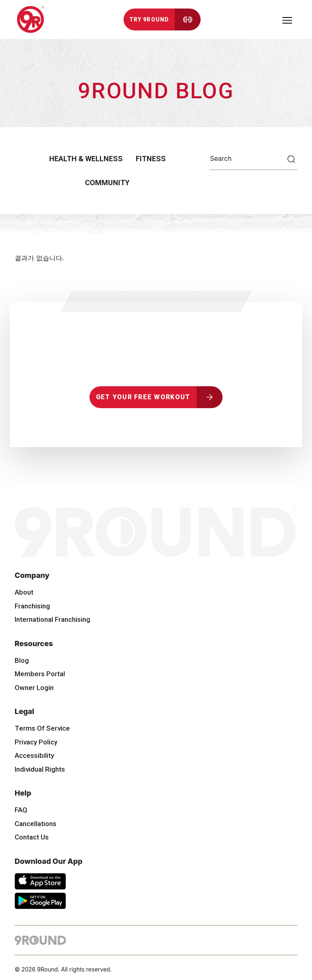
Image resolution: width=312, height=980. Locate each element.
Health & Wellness (86, 159)
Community (107, 183)
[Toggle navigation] (287, 19)
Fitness (151, 159)
